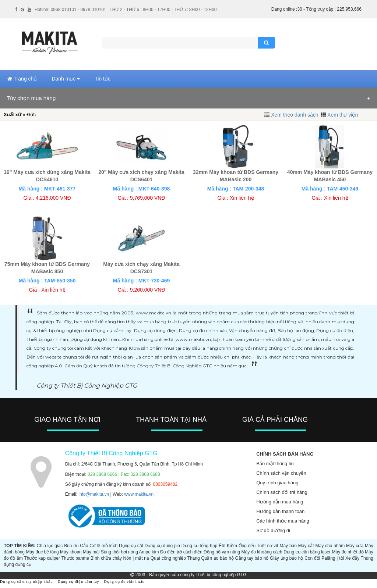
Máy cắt (306, 546)
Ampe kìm (149, 552)
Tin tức (103, 79)
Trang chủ (22, 79)
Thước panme (75, 558)
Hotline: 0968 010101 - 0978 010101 (71, 10)
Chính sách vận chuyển (281, 473)
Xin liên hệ (242, 198)
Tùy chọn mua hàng (31, 98)
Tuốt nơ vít (268, 546)
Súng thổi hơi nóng (119, 552)
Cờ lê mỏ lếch (103, 546)
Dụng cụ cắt (131, 546)
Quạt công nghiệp (168, 558)
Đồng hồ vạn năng (222, 552)
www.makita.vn (139, 494)
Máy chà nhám (330, 546)
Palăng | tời (333, 558)
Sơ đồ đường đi (273, 530)
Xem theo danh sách (295, 115)
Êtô (222, 546)
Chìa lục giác (50, 546)
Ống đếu (247, 546)
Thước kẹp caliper (42, 558)
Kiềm (232, 546)
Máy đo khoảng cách (262, 552)
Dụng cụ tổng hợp (200, 546)
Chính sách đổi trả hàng (282, 492)
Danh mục (66, 79)
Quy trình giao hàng (277, 483)
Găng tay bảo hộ (252, 558)
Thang (194, 558)
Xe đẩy (352, 558)
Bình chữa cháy (106, 558)
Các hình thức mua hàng (283, 521)
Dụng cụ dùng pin (162, 546)
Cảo (84, 546)
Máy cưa (355, 546)
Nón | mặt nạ (136, 558)
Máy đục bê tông (42, 552)
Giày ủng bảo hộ (286, 558)
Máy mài (91, 552)
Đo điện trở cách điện (181, 552)
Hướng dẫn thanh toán (280, 511)
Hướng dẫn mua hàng (280, 502)
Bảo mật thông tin (275, 464)
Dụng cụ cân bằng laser (307, 552)
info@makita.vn (94, 494)
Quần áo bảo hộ (217, 558)
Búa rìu (71, 546)
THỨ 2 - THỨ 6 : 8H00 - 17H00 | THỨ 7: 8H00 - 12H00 (163, 10)
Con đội (312, 558)
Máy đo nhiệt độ (348, 552)
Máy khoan (71, 552)
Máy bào (288, 546)
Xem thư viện (343, 115)
